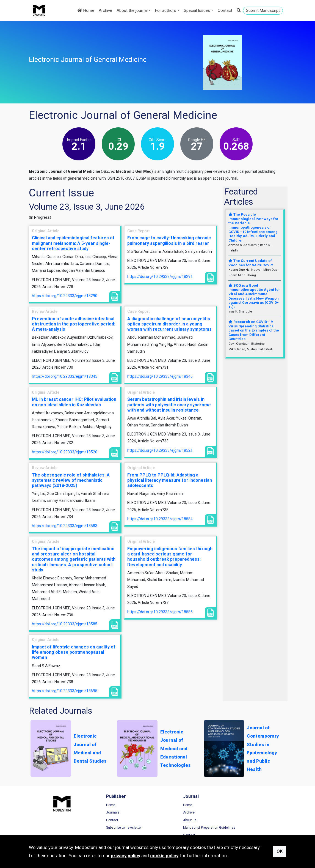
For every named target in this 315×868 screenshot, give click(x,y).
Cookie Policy (240, 820)
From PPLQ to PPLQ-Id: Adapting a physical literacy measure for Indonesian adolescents (170, 480)
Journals (103, 813)
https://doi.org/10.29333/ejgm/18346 (160, 376)
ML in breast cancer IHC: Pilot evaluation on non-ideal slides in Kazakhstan (74, 402)
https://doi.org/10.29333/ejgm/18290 (65, 296)
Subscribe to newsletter (114, 828)
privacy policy (125, 856)
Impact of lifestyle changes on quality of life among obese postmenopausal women (74, 652)
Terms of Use (240, 805)
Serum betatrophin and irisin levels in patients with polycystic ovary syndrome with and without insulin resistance (169, 405)
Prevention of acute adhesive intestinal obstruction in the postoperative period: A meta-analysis (74, 324)
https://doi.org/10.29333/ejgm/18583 (65, 526)
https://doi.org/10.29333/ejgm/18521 (160, 450)
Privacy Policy (241, 813)
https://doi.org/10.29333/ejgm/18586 (160, 612)
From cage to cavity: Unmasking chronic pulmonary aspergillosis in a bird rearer (169, 240)
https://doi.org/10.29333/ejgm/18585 (65, 624)
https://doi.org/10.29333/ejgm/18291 (160, 276)
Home (86, 10)
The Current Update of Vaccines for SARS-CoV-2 (251, 263)
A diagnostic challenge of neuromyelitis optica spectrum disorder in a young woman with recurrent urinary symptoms (169, 324)
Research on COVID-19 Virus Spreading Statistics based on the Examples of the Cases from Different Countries (254, 330)
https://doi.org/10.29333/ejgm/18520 (65, 452)
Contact (225, 10)
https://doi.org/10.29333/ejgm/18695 (65, 691)
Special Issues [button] (197, 10)
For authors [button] (166, 10)
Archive (105, 10)
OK (280, 851)
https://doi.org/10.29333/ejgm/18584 (160, 519)
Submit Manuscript (263, 10)
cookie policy (164, 856)
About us (170, 820)
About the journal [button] (132, 10)
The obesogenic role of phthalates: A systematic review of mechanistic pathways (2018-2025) (71, 480)
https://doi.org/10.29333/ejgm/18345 (65, 376)
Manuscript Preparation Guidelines (189, 828)
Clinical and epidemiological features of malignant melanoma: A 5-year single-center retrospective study (73, 243)
